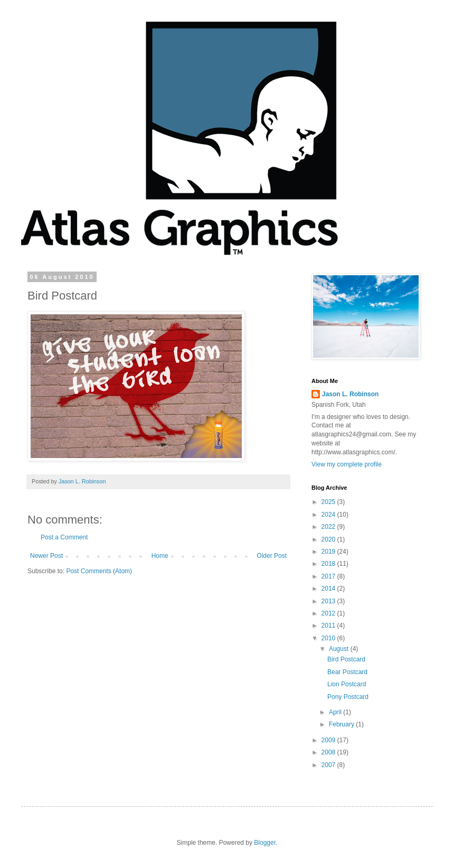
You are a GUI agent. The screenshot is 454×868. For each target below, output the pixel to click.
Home (160, 556)
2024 (329, 515)
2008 (329, 752)
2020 (329, 539)
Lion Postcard (347, 684)
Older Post (272, 556)
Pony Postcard (348, 697)
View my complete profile (347, 464)
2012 (329, 613)
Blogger (265, 843)
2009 (329, 740)
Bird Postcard (346, 659)
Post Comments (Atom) (99, 571)
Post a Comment (64, 537)
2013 (329, 601)
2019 (329, 552)
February (342, 724)
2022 (329, 527)
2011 (329, 626)
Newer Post (46, 556)
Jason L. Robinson (350, 394)
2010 (329, 638)
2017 (329, 576)
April (336, 712)
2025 (329, 502)
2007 (329, 765)
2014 (329, 589)
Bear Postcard (347, 672)
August (340, 649)
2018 (329, 564)
